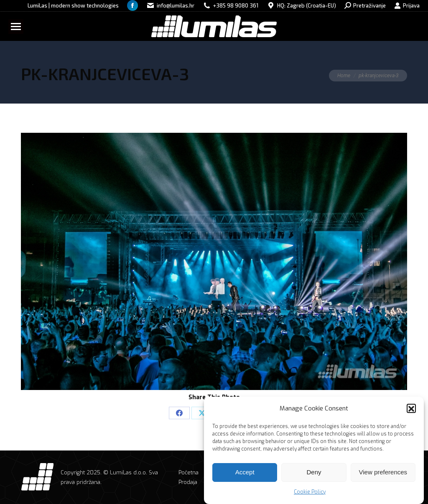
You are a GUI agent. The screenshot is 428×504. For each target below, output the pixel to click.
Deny (314, 474)
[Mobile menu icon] (16, 27)
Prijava (407, 6)
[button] (411, 410)
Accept (245, 474)
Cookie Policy (310, 494)
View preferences (383, 474)
